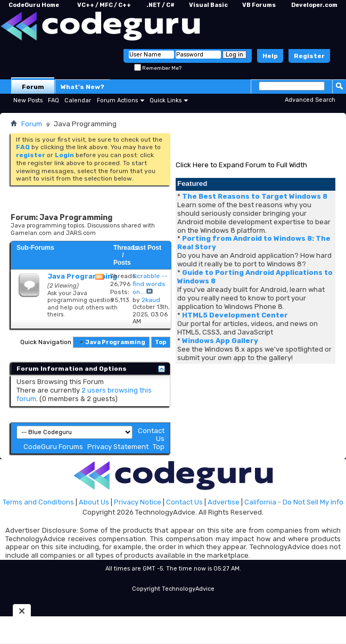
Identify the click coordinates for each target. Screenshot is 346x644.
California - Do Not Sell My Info (294, 502)
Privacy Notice (138, 502)
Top (160, 342)
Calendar (78, 100)
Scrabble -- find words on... (150, 284)
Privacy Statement (118, 447)
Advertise (224, 502)
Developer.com (314, 5)
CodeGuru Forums (53, 447)
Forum (33, 87)
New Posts (28, 100)
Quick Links (166, 100)
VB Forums (259, 5)
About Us (94, 502)
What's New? (83, 87)
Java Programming (82, 276)
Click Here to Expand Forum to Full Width (241, 165)
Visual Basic (208, 5)
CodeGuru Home (34, 5)
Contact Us (184, 502)
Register (309, 56)
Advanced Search (310, 100)
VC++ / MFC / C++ (104, 5)
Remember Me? (158, 68)
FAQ (53, 100)
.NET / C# (160, 5)
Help (270, 56)
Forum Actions (117, 100)
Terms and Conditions (38, 502)
